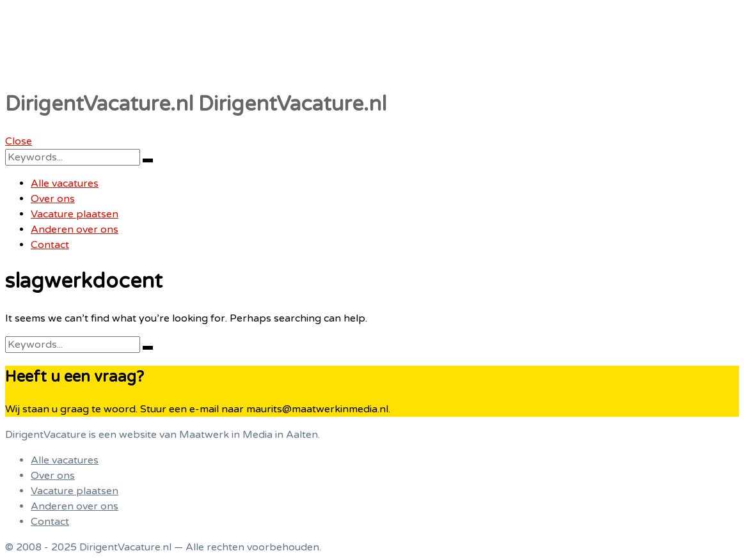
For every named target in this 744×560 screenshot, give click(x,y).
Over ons (53, 199)
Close (19, 141)
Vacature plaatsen (75, 214)
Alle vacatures (65, 183)
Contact (50, 245)
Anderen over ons (75, 229)
